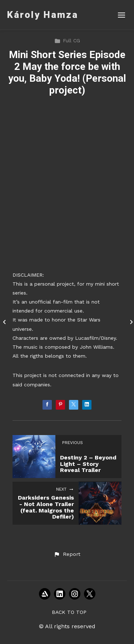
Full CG (67, 40)
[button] (67, 554)
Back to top (69, 612)
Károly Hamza (43, 15)
